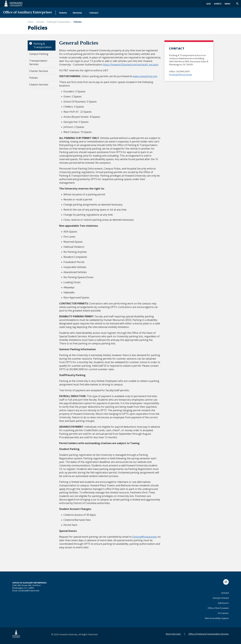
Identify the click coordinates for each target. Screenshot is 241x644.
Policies (34, 78)
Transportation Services (38, 62)
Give (209, 4)
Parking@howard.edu (180, 75)
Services (77, 13)
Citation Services (39, 85)
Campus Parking (39, 54)
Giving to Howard (221, 598)
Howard (225, 593)
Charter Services (39, 71)
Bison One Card (173, 634)
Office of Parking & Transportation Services (209, 634)
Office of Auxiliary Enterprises (27, 13)
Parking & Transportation (42, 45)
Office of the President (218, 608)
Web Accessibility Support (217, 618)
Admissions (223, 603)
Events (218, 4)
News (227, 4)
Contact (94, 13)
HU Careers (223, 613)
